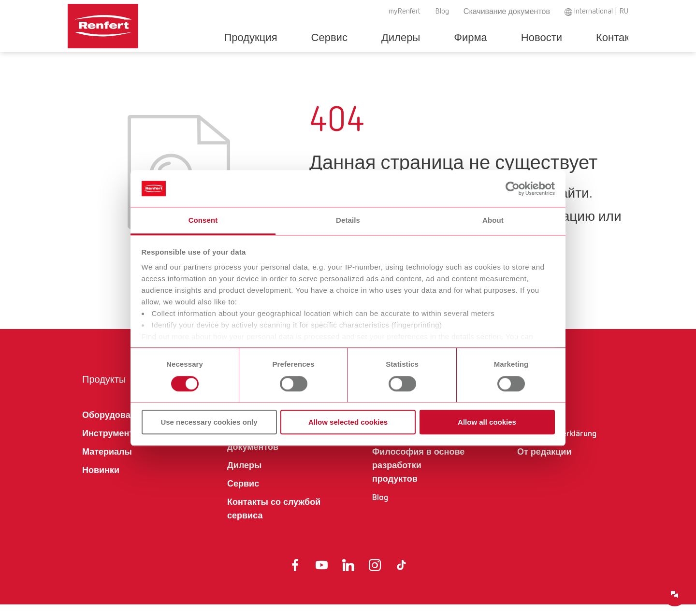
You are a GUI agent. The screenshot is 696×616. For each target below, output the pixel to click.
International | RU (601, 12)
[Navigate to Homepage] (132, 22)
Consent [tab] (203, 221)
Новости (522, 38)
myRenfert (405, 12)
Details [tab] (348, 221)
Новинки (101, 482)
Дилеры (410, 38)
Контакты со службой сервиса (274, 521)
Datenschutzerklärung (557, 445)
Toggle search (623, 38)
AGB (525, 427)
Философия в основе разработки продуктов (418, 477)
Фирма (466, 38)
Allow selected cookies (348, 422)
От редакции (544, 464)
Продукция (289, 38)
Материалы (107, 464)
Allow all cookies (487, 422)
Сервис (354, 38)
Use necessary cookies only (209, 422)
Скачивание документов (507, 12)
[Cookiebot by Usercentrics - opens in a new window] (513, 188)
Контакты (585, 38)
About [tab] (493, 221)
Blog (442, 12)
